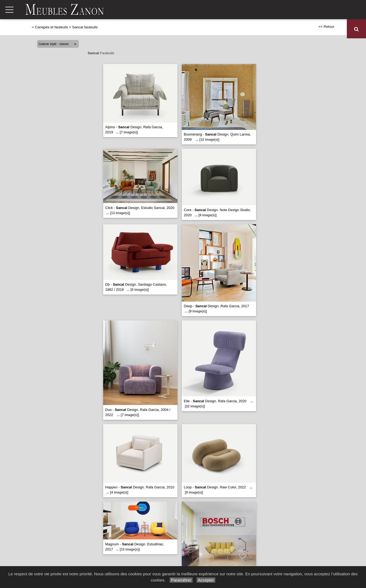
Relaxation (171, 29)
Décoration (318, 29)
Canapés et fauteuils (132, 29)
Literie (239, 29)
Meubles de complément (276, 29)
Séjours (195, 29)
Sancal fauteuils (85, 27)
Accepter (206, 580)
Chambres (218, 29)
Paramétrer (181, 580)
